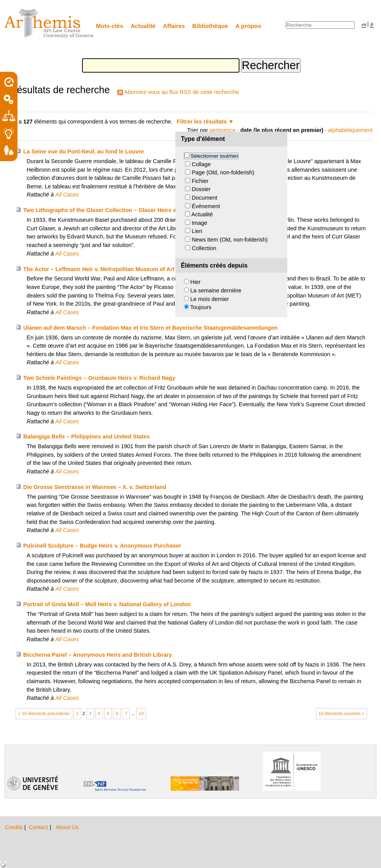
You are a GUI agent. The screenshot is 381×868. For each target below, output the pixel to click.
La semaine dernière (216, 290)
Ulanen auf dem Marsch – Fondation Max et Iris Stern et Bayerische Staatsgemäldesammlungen (150, 328)
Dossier (201, 189)
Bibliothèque (210, 26)
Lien (197, 231)
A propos (248, 26)
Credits (15, 827)
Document (204, 198)
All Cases (67, 195)
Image (199, 223)
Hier (196, 282)
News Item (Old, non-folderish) (230, 240)
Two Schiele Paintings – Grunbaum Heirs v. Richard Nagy (99, 378)
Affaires (174, 26)
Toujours (201, 307)
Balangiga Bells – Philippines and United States (87, 437)
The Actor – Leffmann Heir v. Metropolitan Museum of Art (99, 269)
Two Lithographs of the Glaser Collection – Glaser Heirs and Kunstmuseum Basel (132, 210)
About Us (67, 827)
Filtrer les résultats (202, 122)
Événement (206, 206)
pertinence (223, 130)
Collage (201, 164)
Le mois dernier (210, 299)
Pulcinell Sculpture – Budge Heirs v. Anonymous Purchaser (102, 546)
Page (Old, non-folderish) (223, 172)
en (364, 24)
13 (141, 713)
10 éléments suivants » (341, 713)
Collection (204, 248)
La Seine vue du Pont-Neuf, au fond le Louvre (84, 151)
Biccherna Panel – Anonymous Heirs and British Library (98, 655)
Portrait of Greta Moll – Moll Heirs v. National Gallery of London (107, 604)
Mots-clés (110, 26)
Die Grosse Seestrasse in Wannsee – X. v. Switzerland (95, 487)
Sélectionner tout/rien (214, 156)
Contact (39, 827)
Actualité (143, 26)
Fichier (200, 181)
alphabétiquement (350, 130)
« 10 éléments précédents (44, 713)
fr (372, 24)
